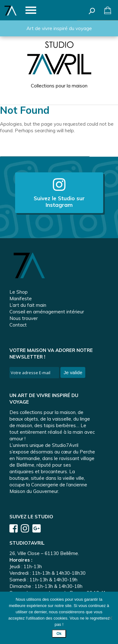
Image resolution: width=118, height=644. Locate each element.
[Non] (110, 618)
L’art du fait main (28, 305)
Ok (59, 634)
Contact (18, 325)
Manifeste (21, 298)
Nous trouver (24, 318)
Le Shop (19, 292)
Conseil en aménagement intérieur (47, 312)
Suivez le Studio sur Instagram (59, 193)
